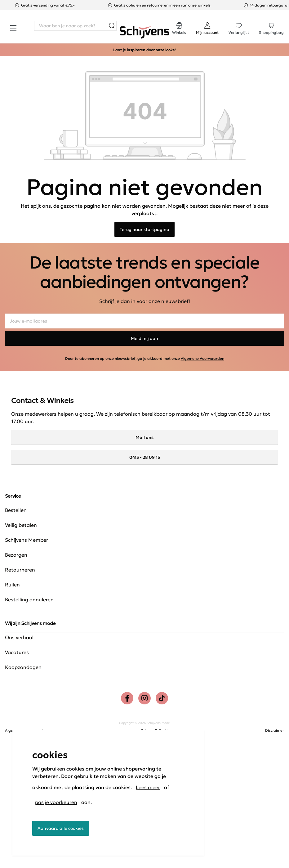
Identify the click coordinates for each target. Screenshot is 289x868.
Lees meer (148, 787)
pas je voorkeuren (56, 802)
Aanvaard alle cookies (61, 828)
